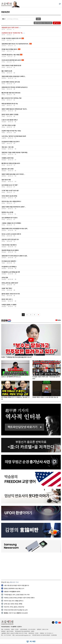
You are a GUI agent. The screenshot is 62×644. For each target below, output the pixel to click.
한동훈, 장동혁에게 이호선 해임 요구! (14, 588)
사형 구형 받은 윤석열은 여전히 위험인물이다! (17, 585)
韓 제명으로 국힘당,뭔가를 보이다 (11, 164)
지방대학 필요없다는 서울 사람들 (11, 55)
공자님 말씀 (9, 278)
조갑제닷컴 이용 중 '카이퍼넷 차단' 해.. (12, 33)
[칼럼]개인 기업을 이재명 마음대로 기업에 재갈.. (15, 153)
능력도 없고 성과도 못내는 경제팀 (13, 604)
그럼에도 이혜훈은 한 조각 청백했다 (11, 224)
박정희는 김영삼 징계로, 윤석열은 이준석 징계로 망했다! (19, 598)
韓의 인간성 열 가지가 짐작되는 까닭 (12, 99)
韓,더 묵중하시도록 (8, 72)
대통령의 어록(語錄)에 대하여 (12, 592)
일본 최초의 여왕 (9, 180)
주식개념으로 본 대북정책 (9, 262)
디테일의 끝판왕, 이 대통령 (9, 305)
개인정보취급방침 (5, 627)
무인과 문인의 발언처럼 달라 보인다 (11, 60)
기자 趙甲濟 (13, 627)
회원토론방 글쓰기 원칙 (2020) (10, 27)
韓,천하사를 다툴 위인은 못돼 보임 (11, 94)
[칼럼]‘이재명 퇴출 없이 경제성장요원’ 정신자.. (14, 110)
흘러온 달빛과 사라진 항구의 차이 (11, 295)
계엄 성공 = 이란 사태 (9, 148)
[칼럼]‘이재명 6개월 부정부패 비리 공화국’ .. (14, 208)
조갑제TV (19, 627)
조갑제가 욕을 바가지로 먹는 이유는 (11, 132)
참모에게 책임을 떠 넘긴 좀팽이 (10, 251)
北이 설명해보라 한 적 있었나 (10, 218)
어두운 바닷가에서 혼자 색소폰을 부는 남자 (16, 610)
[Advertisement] (31, 566)
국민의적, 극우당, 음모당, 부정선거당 (14, 607)
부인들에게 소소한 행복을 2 (9, 267)
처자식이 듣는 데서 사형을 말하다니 (11, 202)
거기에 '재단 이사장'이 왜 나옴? (10, 191)
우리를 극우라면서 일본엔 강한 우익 (11, 38)
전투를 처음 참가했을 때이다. (10, 49)
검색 (38, 19)
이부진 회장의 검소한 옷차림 (9, 197)
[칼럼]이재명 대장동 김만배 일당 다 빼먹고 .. (14, 77)
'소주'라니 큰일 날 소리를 (9, 126)
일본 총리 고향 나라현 (9, 170)
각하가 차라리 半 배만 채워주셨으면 (11, 66)
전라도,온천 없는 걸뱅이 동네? (10, 284)
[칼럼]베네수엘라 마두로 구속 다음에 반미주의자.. (15, 44)
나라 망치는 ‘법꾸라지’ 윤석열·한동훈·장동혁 (14, 137)
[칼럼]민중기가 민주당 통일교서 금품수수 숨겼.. (15, 257)
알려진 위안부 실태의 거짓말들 (10, 115)
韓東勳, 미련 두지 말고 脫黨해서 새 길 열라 (16, 613)
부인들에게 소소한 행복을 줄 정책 (11, 273)
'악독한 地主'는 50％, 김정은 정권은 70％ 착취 (17, 595)
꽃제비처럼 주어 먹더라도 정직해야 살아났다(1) (15, 88)
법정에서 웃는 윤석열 (9, 213)
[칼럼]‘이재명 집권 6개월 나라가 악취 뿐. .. (13, 175)
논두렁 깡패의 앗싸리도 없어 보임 (11, 83)
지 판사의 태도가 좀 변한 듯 (9, 246)
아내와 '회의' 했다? (8, 289)
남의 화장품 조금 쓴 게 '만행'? (10, 186)
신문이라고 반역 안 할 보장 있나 (10, 240)
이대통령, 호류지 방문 (9, 159)
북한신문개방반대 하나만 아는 (10, 104)
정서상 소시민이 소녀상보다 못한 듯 (11, 235)
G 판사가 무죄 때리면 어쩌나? (10, 121)
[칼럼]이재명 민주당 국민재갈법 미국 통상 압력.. (15, 229)
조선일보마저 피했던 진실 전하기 (11, 142)
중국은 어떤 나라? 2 (9, 300)
